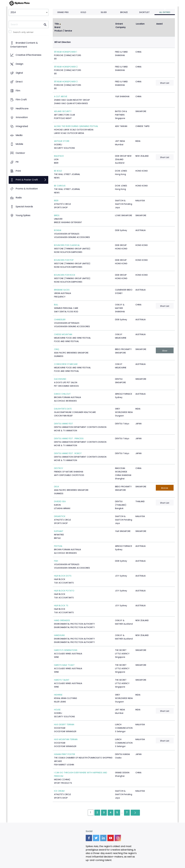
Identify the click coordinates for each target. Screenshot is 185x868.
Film (18, 91)
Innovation (22, 117)
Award (159, 24)
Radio (19, 198)
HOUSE (57, 710)
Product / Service (63, 31)
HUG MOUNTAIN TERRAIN (66, 739)
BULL (56, 305)
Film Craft (21, 100)
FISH (56, 561)
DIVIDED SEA (60, 501)
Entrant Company (121, 26)
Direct (19, 82)
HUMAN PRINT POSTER (65, 754)
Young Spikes (23, 215)
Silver (104, 12)
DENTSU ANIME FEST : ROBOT (68, 453)
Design (19, 64)
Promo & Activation (27, 189)
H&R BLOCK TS (61, 606)
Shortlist (144, 12)
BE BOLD (58, 171)
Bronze (124, 12)
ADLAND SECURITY (63, 111)
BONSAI (58, 230)
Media (19, 135)
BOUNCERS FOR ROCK (65, 275)
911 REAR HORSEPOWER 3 (66, 82)
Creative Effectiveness (28, 55)
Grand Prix (63, 12)
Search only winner (23, 32)
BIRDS (57, 215)
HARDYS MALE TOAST (64, 665)
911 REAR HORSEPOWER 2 (66, 67)
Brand (57, 27)
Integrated (22, 126)
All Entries (165, 12)
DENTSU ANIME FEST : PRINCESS (69, 438)
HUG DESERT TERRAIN (64, 724)
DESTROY (59, 468)
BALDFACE (59, 156)
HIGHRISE (58, 695)
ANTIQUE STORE (62, 141)
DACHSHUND (60, 379)
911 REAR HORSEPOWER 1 (65, 52)
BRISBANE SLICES (62, 290)
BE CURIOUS (60, 186)
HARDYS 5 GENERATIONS (66, 650)
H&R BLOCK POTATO (64, 591)
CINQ (57, 349)
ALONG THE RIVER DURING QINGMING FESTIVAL (76, 126)
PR (17, 162)
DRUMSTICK (60, 516)
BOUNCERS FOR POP (64, 260)
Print (18, 171)
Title (57, 24)
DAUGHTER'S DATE (63, 409)
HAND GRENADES (62, 620)
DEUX (57, 487)
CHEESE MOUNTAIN (63, 334)
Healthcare (22, 109)
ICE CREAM (59, 791)
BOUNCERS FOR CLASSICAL (67, 245)
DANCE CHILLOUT (62, 394)
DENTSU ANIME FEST (64, 424)
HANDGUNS (59, 635)
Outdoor (20, 153)
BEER (56, 201)
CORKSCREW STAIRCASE (66, 364)
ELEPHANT (59, 531)
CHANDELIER (60, 320)
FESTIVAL (58, 546)
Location (140, 24)
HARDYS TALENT (62, 680)
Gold (83, 12)
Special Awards (24, 207)
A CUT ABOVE (61, 96)
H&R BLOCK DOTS (63, 576)
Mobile (19, 144)
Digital (19, 73)
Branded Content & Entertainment (24, 45)
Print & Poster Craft (27, 180)
